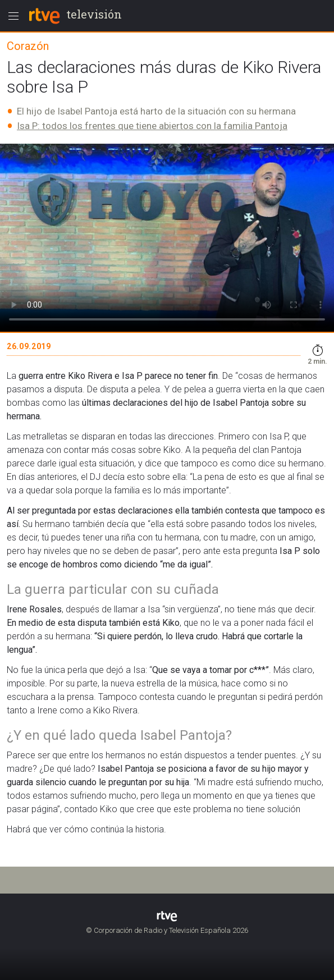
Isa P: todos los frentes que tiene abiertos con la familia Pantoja (152, 126)
